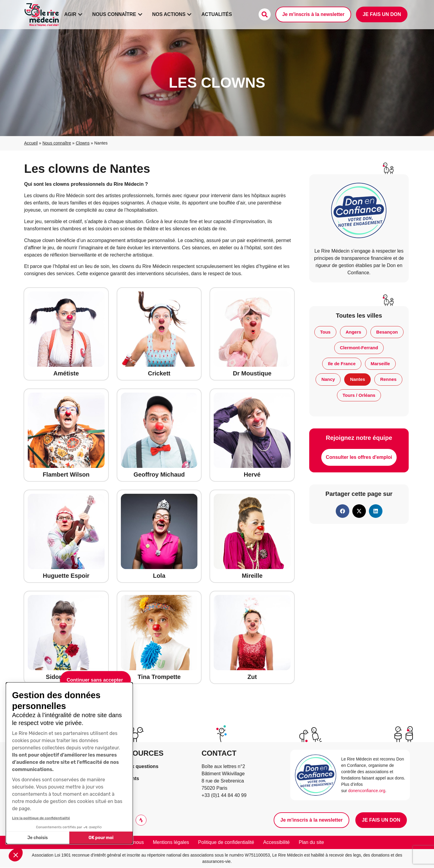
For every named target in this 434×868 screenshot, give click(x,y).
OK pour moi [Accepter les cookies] (101, 838)
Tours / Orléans (359, 395)
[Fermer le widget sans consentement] (95, 680)
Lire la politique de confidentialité (41, 818)
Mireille (252, 576)
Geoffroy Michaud (159, 474)
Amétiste (66, 373)
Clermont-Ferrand (359, 348)
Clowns (83, 143)
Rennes (388, 379)
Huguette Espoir (66, 576)
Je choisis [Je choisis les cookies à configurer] (38, 838)
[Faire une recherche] (265, 14)
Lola (159, 576)
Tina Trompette (159, 677)
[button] (16, 855)
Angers (354, 332)
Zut (252, 677)
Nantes (357, 379)
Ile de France (342, 364)
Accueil (31, 143)
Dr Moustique (252, 373)
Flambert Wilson (66, 474)
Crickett (159, 373)
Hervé (252, 474)
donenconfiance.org (367, 791)
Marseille (380, 364)
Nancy (328, 379)
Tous (325, 332)
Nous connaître (57, 143)
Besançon (387, 332)
